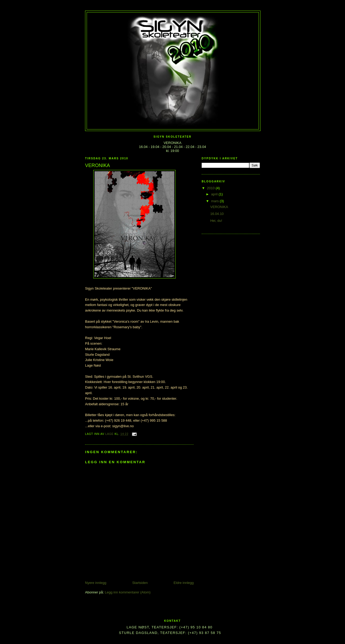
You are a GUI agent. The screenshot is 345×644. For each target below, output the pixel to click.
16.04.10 (217, 214)
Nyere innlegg (96, 583)
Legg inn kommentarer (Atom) (128, 592)
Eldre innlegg (184, 583)
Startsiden (140, 583)
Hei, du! (216, 221)
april (215, 194)
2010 (211, 188)
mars (216, 201)
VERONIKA (219, 207)
